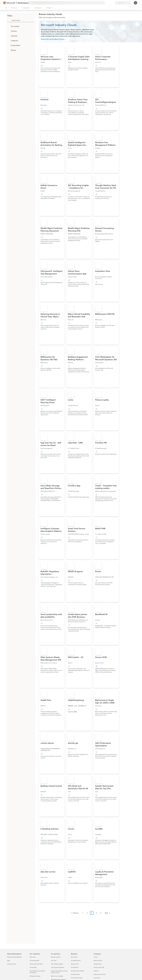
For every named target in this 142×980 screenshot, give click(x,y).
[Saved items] (111, 3)
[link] (52, 67)
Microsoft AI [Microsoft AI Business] (74, 957)
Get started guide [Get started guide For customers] (34, 960)
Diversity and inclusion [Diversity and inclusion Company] (100, 974)
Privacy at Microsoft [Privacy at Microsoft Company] (99, 967)
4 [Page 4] (96, 913)
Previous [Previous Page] (76, 913)
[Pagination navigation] (90, 915)
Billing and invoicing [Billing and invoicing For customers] (35, 976)
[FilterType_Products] (9, 31)
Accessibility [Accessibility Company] (97, 978)
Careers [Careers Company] (96, 957)
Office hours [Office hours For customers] (33, 957)
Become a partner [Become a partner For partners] (56, 957)
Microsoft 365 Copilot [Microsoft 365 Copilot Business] (77, 978)
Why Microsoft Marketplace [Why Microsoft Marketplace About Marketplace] (14, 957)
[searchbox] (23, 20)
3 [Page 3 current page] (92, 913)
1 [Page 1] (83, 913)
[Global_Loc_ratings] (9, 50)
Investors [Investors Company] (96, 971)
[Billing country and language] (123, 3)
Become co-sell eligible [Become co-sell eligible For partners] (57, 976)
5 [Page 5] (101, 913)
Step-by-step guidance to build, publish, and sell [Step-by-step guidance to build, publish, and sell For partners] (59, 972)
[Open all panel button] (6, 8)
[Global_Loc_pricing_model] (9, 45)
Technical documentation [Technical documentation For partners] (58, 967)
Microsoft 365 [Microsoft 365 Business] (75, 967)
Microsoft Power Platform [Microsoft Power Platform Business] (78, 971)
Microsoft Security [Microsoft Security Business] (76, 960)
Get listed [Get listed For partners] (54, 960)
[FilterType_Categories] (9, 41)
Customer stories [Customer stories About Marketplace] (12, 964)
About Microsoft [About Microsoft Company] (98, 960)
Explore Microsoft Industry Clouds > (53, 39)
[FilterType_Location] (9, 26)
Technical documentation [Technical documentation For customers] (36, 964)
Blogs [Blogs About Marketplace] (9, 960)
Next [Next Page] (106, 913)
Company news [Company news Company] (98, 964)
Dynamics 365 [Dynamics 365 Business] (75, 964)
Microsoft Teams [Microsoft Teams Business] (75, 974)
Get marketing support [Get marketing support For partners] (57, 964)
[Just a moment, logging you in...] (135, 3)
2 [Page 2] (87, 913)
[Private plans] (113, 3)
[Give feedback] (106, 3)
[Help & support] (108, 3)
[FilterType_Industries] (9, 36)
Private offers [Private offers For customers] (33, 967)
